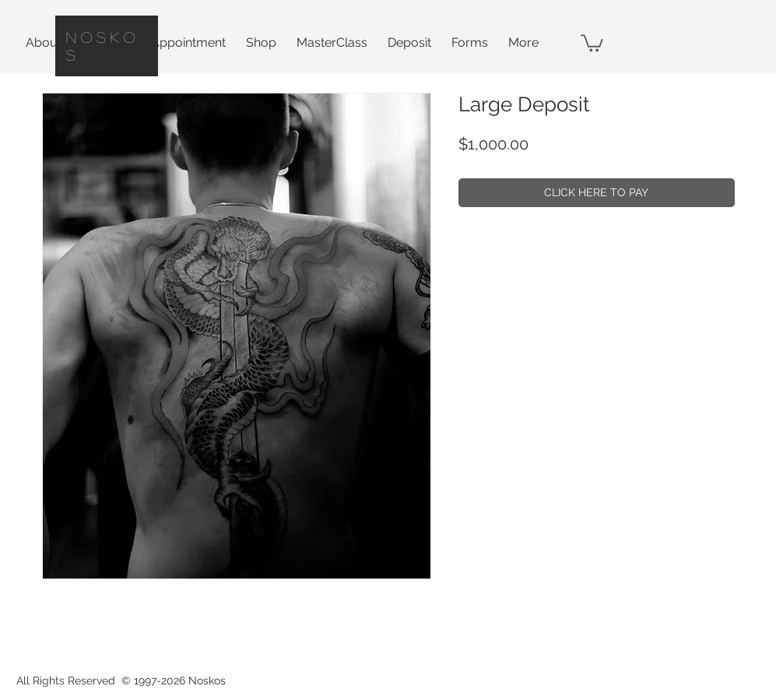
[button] (592, 42)
